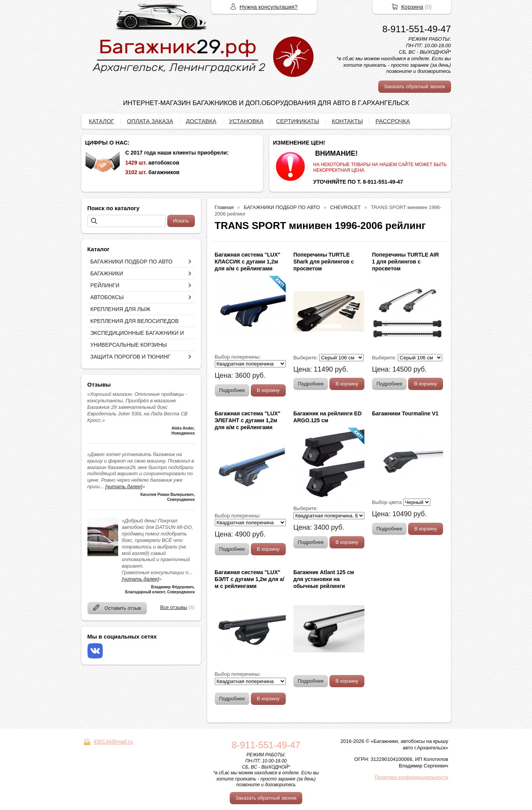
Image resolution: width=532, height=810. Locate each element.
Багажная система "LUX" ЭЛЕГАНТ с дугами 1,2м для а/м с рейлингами (248, 420)
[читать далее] (124, 486)
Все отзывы (174, 607)
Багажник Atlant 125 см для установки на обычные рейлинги (324, 579)
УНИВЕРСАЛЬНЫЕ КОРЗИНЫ (129, 345)
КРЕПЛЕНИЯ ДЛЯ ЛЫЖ (121, 309)
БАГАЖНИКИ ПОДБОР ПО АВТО (132, 262)
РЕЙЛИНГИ (105, 285)
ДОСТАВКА (201, 121)
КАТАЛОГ (102, 121)
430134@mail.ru (113, 742)
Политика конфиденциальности (412, 777)
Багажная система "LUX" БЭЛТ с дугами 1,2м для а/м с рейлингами (250, 579)
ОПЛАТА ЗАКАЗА (150, 121)
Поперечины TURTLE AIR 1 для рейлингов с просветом (406, 262)
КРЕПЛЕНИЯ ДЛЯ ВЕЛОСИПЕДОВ (135, 321)
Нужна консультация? (269, 7)
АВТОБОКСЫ (107, 297)
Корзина (412, 7)
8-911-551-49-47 (417, 29)
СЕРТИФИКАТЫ (298, 121)
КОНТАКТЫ (347, 121)
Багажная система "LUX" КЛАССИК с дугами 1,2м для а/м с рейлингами (248, 262)
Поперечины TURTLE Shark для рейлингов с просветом (324, 262)
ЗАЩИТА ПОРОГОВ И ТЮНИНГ (131, 357)
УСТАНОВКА (246, 121)
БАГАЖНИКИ (107, 273)
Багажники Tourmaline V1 (405, 413)
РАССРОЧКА (393, 121)
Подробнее (232, 390)
